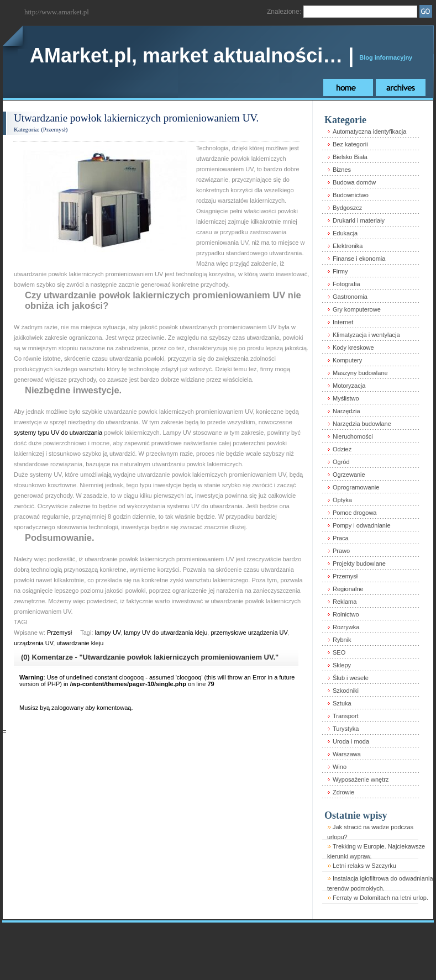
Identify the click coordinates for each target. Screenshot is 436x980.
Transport (346, 716)
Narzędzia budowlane (362, 424)
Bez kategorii (350, 144)
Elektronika (348, 246)
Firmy (340, 271)
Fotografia (346, 284)
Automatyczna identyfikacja (369, 131)
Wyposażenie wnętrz (361, 779)
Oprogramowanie (356, 487)
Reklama (345, 602)
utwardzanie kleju (80, 643)
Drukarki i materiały (359, 220)
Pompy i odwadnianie (362, 525)
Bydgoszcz (347, 208)
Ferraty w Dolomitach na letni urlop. (380, 898)
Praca (341, 538)
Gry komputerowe (357, 309)
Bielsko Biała (350, 157)
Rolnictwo (346, 614)
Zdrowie (343, 792)
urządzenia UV (33, 643)
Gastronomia (350, 297)
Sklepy (342, 665)
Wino (340, 767)
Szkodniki (346, 691)
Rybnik (342, 640)
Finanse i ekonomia (359, 259)
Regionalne (348, 589)
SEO (339, 652)
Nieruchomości (353, 436)
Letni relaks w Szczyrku (364, 866)
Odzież (342, 449)
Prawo (341, 551)
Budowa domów (354, 182)
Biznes (342, 170)
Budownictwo (351, 195)
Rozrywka (346, 627)
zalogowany (67, 708)
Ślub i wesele (351, 678)
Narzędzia (346, 411)
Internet (343, 322)
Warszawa (347, 754)
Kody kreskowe (353, 347)
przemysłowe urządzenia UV (249, 633)
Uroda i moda (351, 741)
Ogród (341, 462)
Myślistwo (346, 398)
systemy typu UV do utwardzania (58, 433)
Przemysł (54, 129)
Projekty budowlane (359, 563)
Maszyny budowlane (360, 373)
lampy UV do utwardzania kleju (166, 633)
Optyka (342, 500)
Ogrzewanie (349, 475)
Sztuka (342, 703)
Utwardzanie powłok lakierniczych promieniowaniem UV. (136, 118)
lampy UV (108, 633)
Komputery (347, 360)
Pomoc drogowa (355, 513)
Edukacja (345, 233)
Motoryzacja (349, 386)
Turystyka (346, 729)
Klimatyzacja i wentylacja (366, 335)
